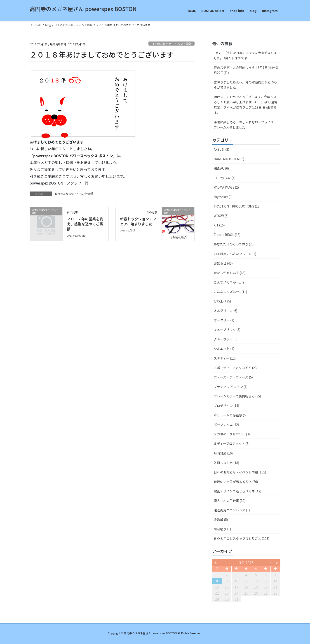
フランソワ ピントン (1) (231, 387)
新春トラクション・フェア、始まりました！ (138, 221)
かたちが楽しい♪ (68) (230, 273)
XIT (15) (219, 225)
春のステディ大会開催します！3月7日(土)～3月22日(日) (246, 70)
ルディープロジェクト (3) (232, 443)
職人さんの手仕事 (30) (230, 501)
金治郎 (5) (221, 519)
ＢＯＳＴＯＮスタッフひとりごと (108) (242, 538)
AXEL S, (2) (221, 149)
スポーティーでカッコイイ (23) (236, 368)
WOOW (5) (221, 216)
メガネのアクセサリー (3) (232, 434)
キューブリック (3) (227, 330)
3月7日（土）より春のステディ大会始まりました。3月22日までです (245, 55)
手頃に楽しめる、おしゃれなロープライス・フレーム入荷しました (245, 125)
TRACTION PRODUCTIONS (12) (237, 206)
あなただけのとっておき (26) (234, 244)
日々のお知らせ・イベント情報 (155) (240, 472)
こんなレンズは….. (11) (230, 292)
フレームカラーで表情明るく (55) (237, 396)
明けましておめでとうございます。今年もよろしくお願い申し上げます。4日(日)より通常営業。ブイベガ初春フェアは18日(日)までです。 (246, 105)
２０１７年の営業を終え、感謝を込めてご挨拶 (85, 224)
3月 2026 (246, 563)
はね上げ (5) (222, 301)
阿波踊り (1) (222, 529)
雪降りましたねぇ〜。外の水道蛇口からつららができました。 (245, 85)
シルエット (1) (224, 349)
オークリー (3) (224, 320)
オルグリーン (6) (225, 311)
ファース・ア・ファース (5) (233, 377)
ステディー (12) (225, 358)
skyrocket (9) (223, 197)
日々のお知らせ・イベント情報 (171, 44)
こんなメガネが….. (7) (230, 282)
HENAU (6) (221, 168)
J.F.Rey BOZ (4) (225, 178)
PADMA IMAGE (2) (226, 187)
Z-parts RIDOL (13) (227, 235)
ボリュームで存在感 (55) (231, 415)
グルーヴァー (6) (225, 339)
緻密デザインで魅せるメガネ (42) (237, 491)
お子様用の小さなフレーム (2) (235, 254)
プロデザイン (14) (226, 406)
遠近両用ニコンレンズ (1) (232, 510)
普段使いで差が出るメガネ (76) (236, 482)
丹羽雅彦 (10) (223, 453)
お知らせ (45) (223, 263)
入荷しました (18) (226, 463)
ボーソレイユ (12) (226, 425)
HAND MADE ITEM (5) (229, 159)
